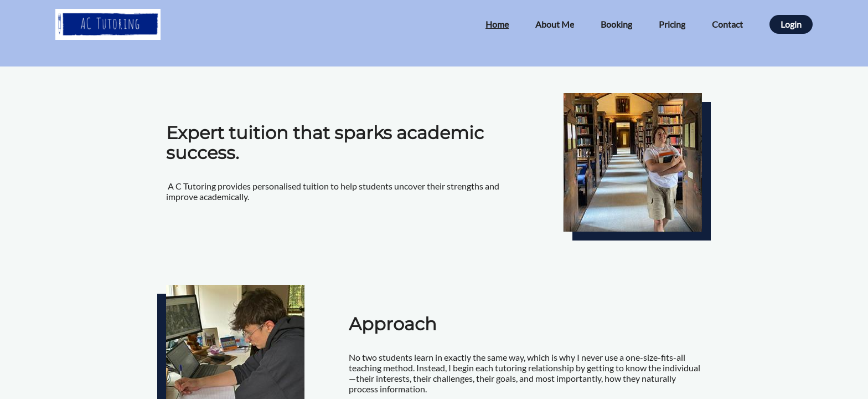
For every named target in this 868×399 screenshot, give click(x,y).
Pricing (672, 24)
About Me (555, 24)
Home (497, 24)
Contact (727, 24)
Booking (616, 24)
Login (791, 24)
